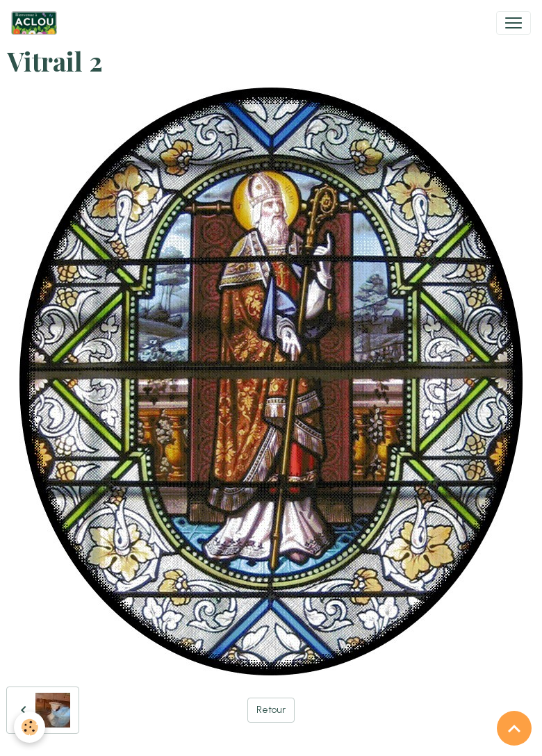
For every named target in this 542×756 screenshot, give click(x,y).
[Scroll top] (514, 728)
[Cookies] (30, 727)
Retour (271, 710)
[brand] (37, 23)
